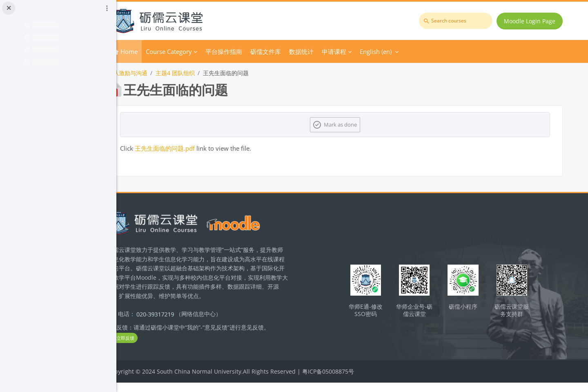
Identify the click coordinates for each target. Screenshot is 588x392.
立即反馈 (155, 347)
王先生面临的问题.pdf (197, 148)
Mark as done (357, 125)
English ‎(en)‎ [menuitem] (408, 51)
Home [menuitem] (162, 51)
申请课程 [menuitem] (367, 51)
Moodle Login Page (531, 21)
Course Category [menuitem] (202, 51)
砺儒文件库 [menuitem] (298, 51)
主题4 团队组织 (208, 73)
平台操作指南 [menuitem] (256, 51)
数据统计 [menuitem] (334, 51)
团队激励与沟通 (160, 73)
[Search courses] (457, 21)
